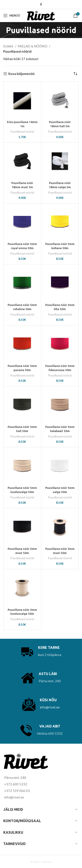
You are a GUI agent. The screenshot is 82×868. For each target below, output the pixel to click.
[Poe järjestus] (75, 74)
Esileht (9, 46)
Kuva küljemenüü (21, 74)
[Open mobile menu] (12, 16)
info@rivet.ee (50, 707)
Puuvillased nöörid (22, 132)
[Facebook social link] (41, 4)
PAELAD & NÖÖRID (33, 46)
